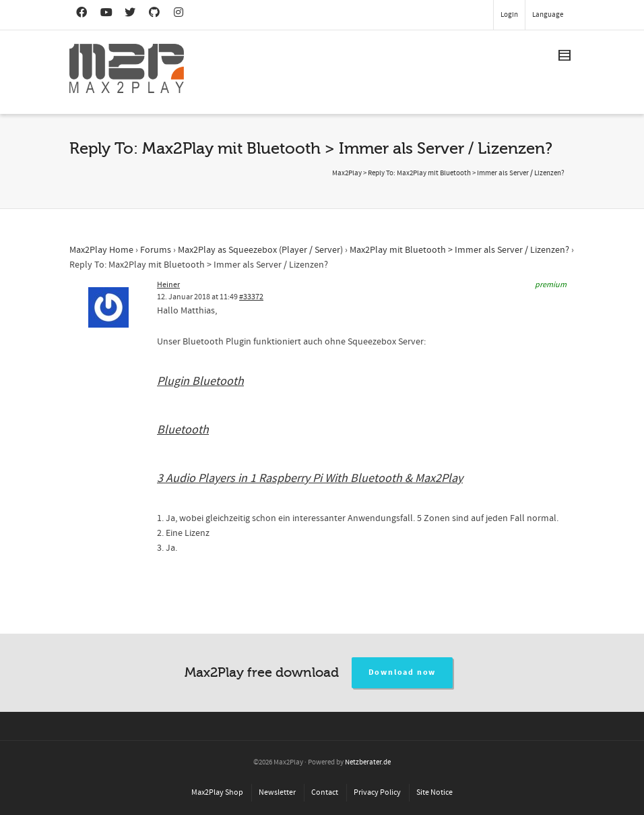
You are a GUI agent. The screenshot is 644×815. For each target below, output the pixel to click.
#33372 (251, 297)
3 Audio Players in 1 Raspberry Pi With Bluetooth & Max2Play (310, 478)
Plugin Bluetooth (200, 381)
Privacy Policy (377, 792)
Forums (156, 250)
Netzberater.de (368, 762)
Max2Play (347, 173)
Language (548, 15)
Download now (402, 672)
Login (509, 15)
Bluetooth (183, 430)
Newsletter (277, 792)
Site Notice (434, 792)
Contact (325, 792)
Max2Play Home (101, 250)
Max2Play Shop (217, 792)
